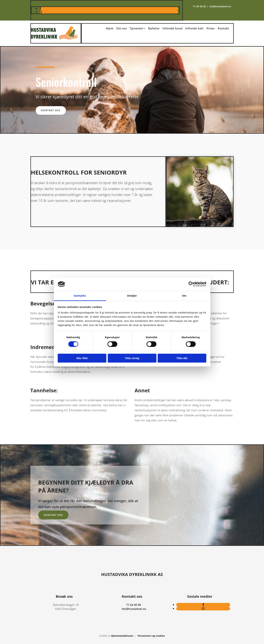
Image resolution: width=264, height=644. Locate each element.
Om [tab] (184, 296)
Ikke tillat (82, 358)
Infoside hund (172, 28)
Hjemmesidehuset (122, 636)
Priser (211, 28)
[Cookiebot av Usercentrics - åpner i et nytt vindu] (191, 284)
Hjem (110, 28)
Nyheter (154, 28)
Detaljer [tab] (132, 296)
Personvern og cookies (151, 636)
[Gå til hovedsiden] (55, 39)
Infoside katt (194, 28)
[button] (51, 110)
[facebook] (40, 9)
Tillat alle (182, 358)
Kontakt (224, 28)
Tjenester (136, 28)
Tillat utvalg (132, 358)
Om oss (122, 28)
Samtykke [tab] (80, 296)
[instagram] (41, 12)
